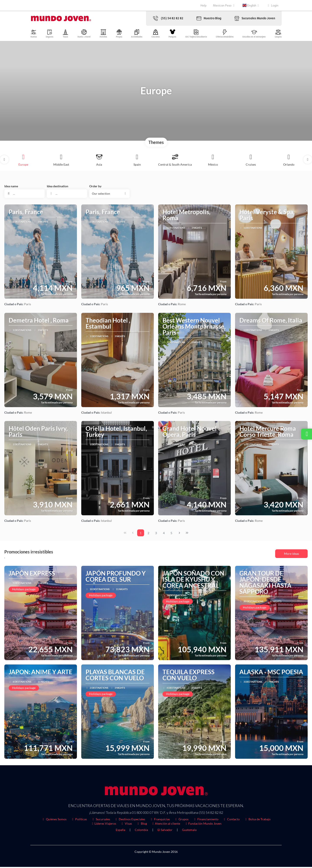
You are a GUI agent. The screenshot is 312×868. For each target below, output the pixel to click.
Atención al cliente (166, 825)
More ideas (292, 555)
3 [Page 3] (156, 534)
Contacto (231, 820)
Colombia (141, 831)
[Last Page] (187, 534)
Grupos (181, 820)
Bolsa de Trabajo (257, 820)
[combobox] (67, 195)
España (120, 831)
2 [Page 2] (148, 534)
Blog (142, 825)
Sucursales (101, 820)
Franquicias (160, 820)
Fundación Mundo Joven (203, 825)
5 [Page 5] (171, 534)
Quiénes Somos (54, 820)
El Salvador (165, 831)
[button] (4, 161)
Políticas (79, 820)
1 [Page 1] (141, 534)
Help (203, 5)
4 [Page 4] (164, 534)
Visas (126, 825)
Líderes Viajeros (103, 825)
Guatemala (189, 831)
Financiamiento (206, 820)
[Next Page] (179, 534)
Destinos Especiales (130, 820)
